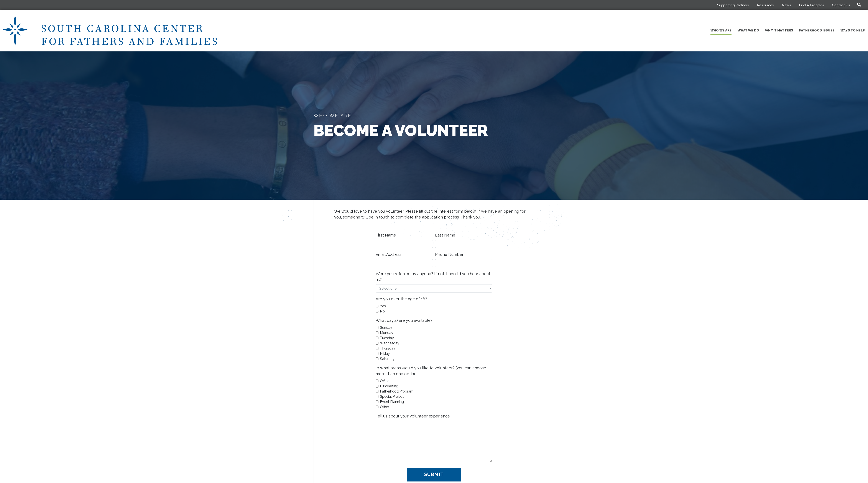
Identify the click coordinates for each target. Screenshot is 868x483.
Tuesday (387, 338)
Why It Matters (779, 30)
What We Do (748, 30)
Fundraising (389, 386)
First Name (386, 235)
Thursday (388, 348)
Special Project (392, 397)
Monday (387, 333)
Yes (383, 306)
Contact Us (841, 5)
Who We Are (721, 30)
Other (385, 407)
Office (385, 381)
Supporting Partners (733, 5)
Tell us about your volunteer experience (413, 416)
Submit (434, 474)
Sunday (386, 328)
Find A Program (811, 5)
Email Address (389, 254)
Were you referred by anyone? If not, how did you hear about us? (433, 277)
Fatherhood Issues (817, 30)
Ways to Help (853, 30)
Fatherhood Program (397, 391)
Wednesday (390, 343)
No (382, 311)
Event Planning (392, 402)
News (786, 5)
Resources (765, 5)
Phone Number (449, 254)
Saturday (387, 359)
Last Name (445, 235)
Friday (385, 354)
